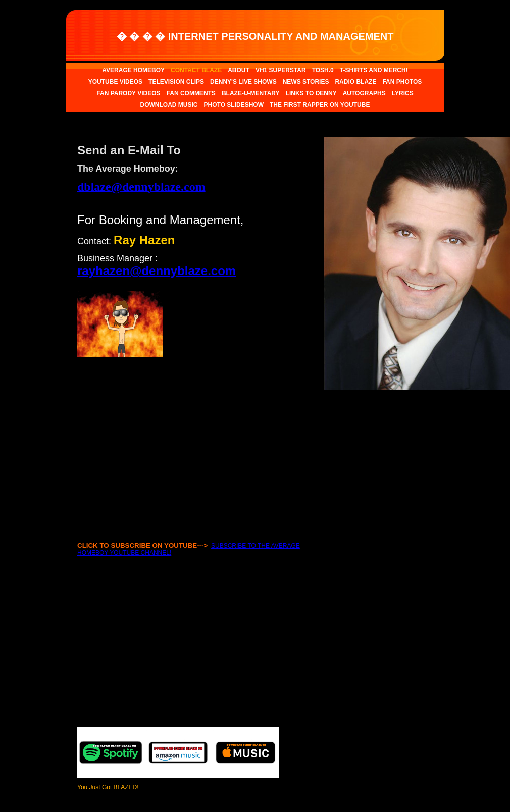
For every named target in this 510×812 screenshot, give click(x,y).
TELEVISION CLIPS (176, 82)
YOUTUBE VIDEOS (115, 82)
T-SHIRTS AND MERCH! (374, 70)
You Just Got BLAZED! (108, 787)
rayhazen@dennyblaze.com (157, 271)
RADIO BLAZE (355, 82)
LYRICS (403, 93)
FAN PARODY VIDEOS (128, 93)
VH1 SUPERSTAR (281, 70)
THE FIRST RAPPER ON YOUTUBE (320, 105)
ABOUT (239, 70)
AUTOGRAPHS (364, 93)
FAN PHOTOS (402, 82)
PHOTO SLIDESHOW (234, 105)
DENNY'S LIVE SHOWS (243, 82)
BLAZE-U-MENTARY (251, 93)
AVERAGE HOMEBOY (133, 70)
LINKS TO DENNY (311, 93)
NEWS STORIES (306, 82)
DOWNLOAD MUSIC (169, 105)
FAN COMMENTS (191, 93)
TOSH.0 (323, 70)
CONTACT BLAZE (196, 70)
